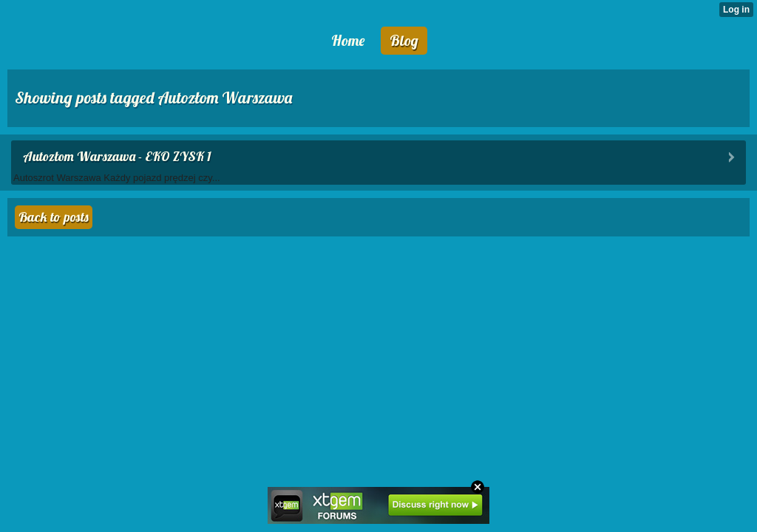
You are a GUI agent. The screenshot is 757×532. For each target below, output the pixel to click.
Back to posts (54, 217)
